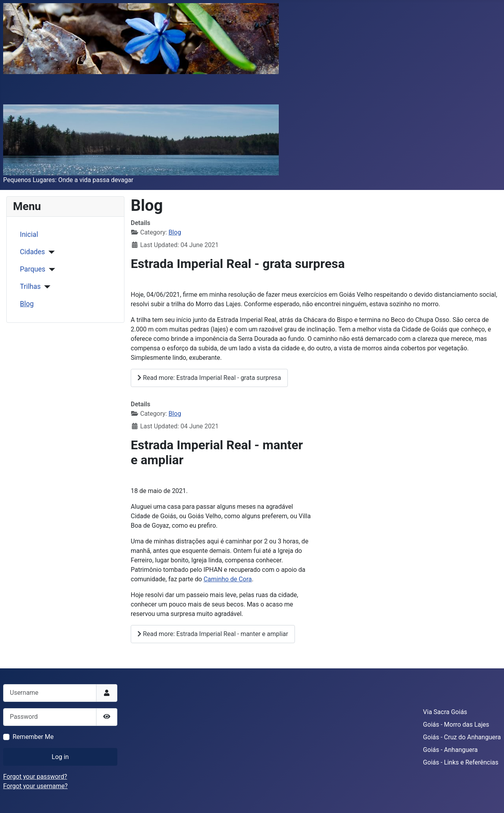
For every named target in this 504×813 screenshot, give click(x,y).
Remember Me (33, 737)
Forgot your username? (35, 786)
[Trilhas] (45, 287)
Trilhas (31, 287)
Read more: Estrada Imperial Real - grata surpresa (209, 378)
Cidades (33, 252)
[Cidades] (50, 252)
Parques (33, 269)
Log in (60, 757)
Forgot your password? (35, 777)
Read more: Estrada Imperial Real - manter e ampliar (213, 634)
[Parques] (50, 270)
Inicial (29, 234)
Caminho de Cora (228, 579)
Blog (27, 304)
